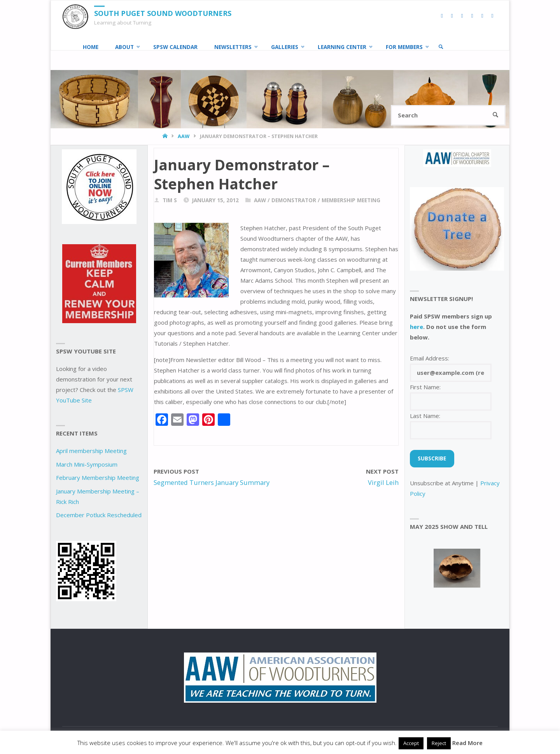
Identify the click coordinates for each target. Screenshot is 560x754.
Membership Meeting (351, 200)
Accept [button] (411, 743)
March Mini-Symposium (87, 464)
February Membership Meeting (98, 478)
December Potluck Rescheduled (99, 515)
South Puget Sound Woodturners (163, 13)
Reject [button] (439, 743)
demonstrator (294, 200)
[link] (441, 47)
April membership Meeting (91, 451)
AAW (184, 136)
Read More (467, 743)
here (416, 327)
